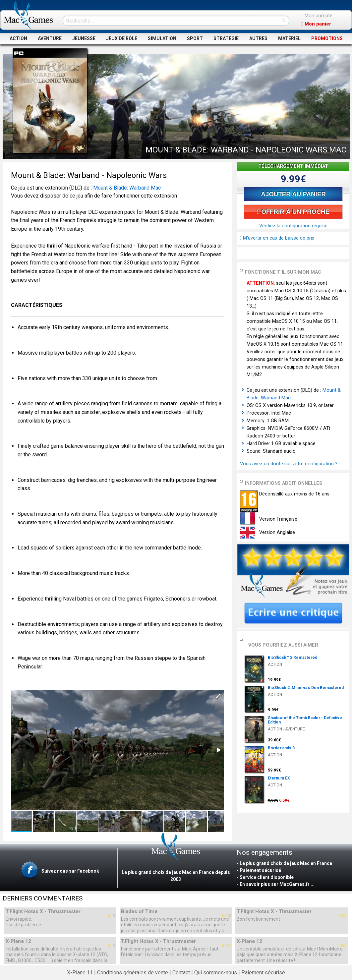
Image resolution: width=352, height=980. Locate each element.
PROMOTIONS (327, 38)
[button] (218, 696)
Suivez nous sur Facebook (59, 871)
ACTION (18, 38)
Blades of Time (139, 912)
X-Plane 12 (18, 941)
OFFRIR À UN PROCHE (293, 212)
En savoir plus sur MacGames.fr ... (277, 884)
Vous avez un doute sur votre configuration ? (289, 464)
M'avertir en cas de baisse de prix (277, 238)
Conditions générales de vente (133, 973)
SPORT (195, 38)
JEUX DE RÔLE (122, 38)
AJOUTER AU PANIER (293, 194)
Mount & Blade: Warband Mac (127, 188)
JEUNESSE (84, 38)
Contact (181, 973)
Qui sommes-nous (216, 973)
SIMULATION (162, 38)
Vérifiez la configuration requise (293, 226)
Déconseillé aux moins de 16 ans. (294, 494)
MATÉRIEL (289, 38)
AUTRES (258, 38)
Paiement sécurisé (263, 973)
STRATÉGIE (226, 38)
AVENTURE (50, 38)
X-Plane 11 (80, 973)
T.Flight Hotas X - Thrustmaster (43, 912)
